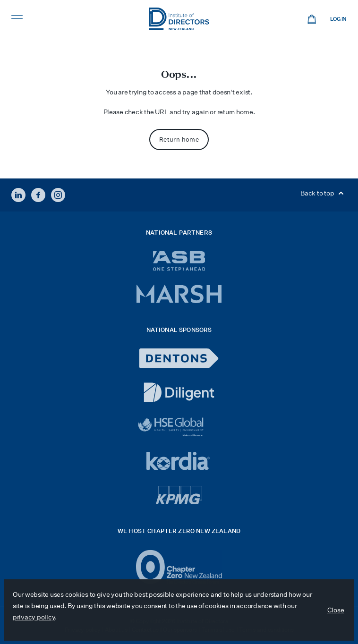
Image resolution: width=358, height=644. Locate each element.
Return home (179, 140)
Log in (338, 19)
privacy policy (34, 617)
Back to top (324, 193)
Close (336, 610)
